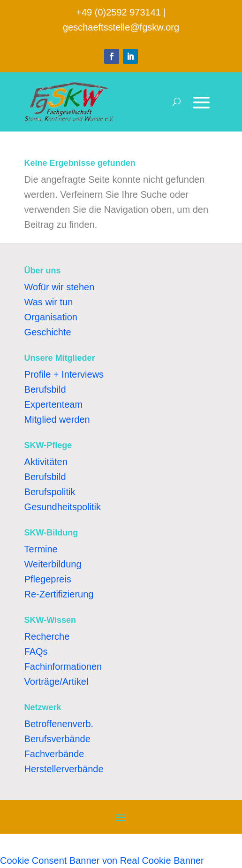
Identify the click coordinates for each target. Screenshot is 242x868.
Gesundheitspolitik (63, 507)
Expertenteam (54, 404)
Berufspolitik (50, 492)
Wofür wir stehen (60, 287)
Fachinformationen (63, 666)
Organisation (51, 317)
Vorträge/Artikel (57, 682)
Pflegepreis (48, 579)
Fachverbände (54, 754)
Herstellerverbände (64, 769)
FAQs (36, 651)
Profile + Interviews (64, 374)
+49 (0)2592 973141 (118, 12)
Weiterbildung (53, 564)
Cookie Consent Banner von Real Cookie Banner (102, 860)
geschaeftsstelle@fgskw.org (121, 27)
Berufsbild (45, 389)
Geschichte (48, 332)
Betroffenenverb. (59, 724)
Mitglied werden (57, 419)
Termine (41, 549)
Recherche (47, 636)
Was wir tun (49, 302)
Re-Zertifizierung (59, 594)
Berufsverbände (57, 739)
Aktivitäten (46, 462)
